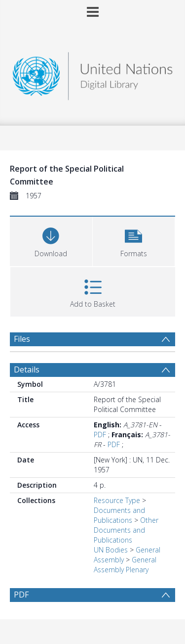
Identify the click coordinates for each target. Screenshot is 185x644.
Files (22, 339)
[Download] (51, 240)
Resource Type (117, 500)
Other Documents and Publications (126, 530)
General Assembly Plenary (125, 565)
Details (27, 369)
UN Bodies (111, 550)
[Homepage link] (93, 73)
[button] (134, 240)
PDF (100, 435)
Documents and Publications (119, 515)
